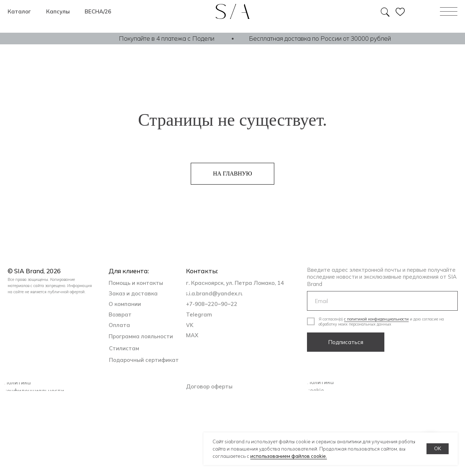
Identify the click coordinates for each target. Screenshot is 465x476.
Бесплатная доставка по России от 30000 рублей (320, 38)
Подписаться (346, 342)
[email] (382, 301)
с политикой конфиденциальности (376, 319)
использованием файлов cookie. (289, 456)
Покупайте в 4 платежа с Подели (167, 38)
